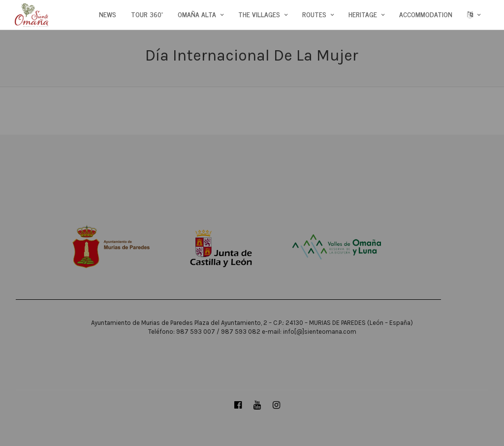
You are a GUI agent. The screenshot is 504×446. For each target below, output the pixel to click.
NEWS (108, 14)
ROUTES (314, 14)
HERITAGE (363, 14)
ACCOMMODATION (426, 14)
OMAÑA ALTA (197, 14)
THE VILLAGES (259, 14)
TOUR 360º (147, 14)
